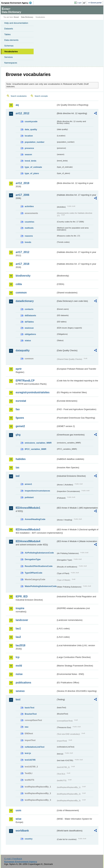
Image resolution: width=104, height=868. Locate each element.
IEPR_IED (22, 596)
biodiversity (23, 276)
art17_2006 (22, 195)
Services (8, 57)
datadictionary (25, 301)
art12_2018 (22, 183)
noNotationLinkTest (35, 747)
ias (17, 467)
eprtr (19, 369)
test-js (28, 753)
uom (18, 810)
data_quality (31, 129)
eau (27, 727)
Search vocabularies (19, 96)
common (21, 293)
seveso (20, 691)
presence (29, 148)
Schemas (9, 46)
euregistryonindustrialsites (33, 392)
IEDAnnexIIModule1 (28, 508)
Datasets (9, 29)
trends (28, 242)
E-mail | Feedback (13, 859)
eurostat (21, 401)
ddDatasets (30, 315)
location (29, 136)
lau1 (18, 628)
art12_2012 (22, 113)
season (28, 154)
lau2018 (21, 645)
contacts (29, 309)
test (18, 699)
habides (21, 459)
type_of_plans (32, 173)
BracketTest (31, 714)
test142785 (30, 760)
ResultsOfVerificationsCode (39, 566)
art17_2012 (22, 252)
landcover (22, 620)
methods (29, 228)
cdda (19, 284)
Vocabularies (11, 51)
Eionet (16, 17)
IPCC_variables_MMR (36, 449)
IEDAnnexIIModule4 (28, 541)
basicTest (30, 708)
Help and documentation (16, 23)
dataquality (23, 350)
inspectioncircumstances (37, 491)
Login (79, 3)
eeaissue (29, 328)
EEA (18, 3)
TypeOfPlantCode (33, 573)
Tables (7, 34)
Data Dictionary (27, 17)
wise (19, 819)
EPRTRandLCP (25, 381)
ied (18, 476)
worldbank (22, 831)
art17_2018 (22, 264)
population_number (35, 142)
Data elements (11, 40)
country (29, 839)
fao (18, 409)
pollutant (29, 497)
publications (23, 683)
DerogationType (33, 559)
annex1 (28, 484)
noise (19, 674)
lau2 (18, 637)
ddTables (29, 322)
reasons (29, 236)
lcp (18, 657)
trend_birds (30, 161)
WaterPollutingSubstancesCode (41, 586)
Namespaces (11, 63)
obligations (30, 334)
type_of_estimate (33, 167)
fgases (20, 418)
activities (29, 206)
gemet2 (20, 426)
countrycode (31, 121)
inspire (20, 608)
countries (30, 222)
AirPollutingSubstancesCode (39, 553)
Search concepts (41, 96)
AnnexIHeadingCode (35, 519)
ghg (18, 435)
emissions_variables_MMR (38, 443)
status (28, 340)
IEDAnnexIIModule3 (28, 530)
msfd (19, 666)
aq (17, 105)
